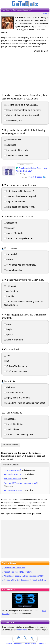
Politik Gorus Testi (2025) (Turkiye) (18, 572)
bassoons (10, 419)
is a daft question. (14, 270)
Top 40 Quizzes (35, 177)
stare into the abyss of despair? (20, 196)
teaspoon (10, 228)
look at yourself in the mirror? (19, 191)
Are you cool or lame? (14, 490)
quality (8, 335)
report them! (22, 630)
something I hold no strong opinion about (25, 403)
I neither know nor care (16, 155)
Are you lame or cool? (14, 474)
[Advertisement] (25, 72)
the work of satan (13, 393)
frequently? (11, 254)
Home (18, 638)
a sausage (10, 145)
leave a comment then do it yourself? (23, 110)
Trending (32, 638)
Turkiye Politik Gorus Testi (14, 568)
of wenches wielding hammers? (20, 265)
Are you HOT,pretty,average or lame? (20, 483)
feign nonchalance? (15, 202)
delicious (9, 387)
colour (8, 324)
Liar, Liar (9, 296)
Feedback (45, 13)
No (7, 361)
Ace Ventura (11, 291)
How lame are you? (13, 470)
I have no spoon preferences (19, 238)
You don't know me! (13, 479)
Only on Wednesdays (15, 366)
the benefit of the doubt (16, 150)
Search (25, 638)
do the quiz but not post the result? (22, 115)
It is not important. (14, 340)
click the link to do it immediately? (21, 105)
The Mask (10, 286)
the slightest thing (14, 424)
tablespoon (11, 223)
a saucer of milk (13, 140)
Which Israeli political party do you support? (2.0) (24, 576)
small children (12, 429)
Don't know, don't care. (16, 371)
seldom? (9, 260)
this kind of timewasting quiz (19, 435)
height (8, 329)
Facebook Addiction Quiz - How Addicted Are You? (31, 169)
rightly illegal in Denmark (17, 398)
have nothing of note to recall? (20, 207)
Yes (7, 356)
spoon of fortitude (14, 233)
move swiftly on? (13, 120)
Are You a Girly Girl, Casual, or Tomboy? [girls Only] (25, 580)
